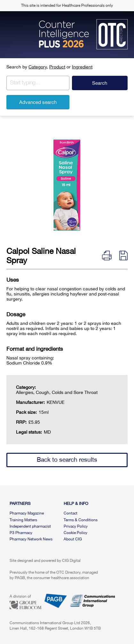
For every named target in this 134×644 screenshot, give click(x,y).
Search (100, 83)
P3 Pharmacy (21, 533)
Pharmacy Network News (31, 539)
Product (57, 67)
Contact (71, 513)
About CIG (73, 539)
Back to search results (67, 459)
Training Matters (23, 520)
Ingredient (82, 67)
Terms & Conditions (81, 520)
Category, (38, 67)
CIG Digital (71, 561)
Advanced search (38, 102)
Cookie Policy (75, 533)
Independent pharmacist (30, 526)
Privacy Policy (76, 526)
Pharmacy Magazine (27, 513)
